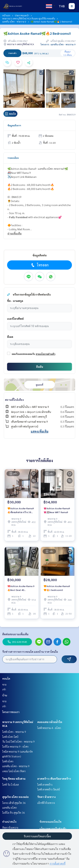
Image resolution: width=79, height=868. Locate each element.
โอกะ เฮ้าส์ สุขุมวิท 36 (14, 803)
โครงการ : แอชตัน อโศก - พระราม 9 (58, 44)
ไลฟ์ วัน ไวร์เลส (11, 784)
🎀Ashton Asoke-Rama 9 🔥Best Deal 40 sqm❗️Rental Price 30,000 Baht (21, 588)
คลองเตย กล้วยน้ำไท (50, 722)
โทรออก (39, 265)
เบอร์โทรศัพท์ (15, 319)
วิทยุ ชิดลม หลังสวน (14, 779)
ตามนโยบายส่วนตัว (46, 354)
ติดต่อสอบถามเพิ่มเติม (15, 634)
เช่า (4, 689)
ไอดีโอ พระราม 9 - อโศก (15, 746)
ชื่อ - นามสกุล (15, 301)
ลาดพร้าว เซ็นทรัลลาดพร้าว (54, 779)
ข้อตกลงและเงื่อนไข (50, 822)
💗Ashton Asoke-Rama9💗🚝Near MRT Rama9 (57, 510)
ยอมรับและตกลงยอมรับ (23, 354)
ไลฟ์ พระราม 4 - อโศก (49, 728)
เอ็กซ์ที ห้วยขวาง (46, 803)
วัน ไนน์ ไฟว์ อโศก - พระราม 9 (18, 741)
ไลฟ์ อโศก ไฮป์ (10, 737)
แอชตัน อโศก (10, 808)
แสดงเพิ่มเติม (40, 431)
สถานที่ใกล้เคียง (14, 400)
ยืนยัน (40, 367)
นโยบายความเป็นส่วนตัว (53, 828)
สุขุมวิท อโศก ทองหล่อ (15, 797)
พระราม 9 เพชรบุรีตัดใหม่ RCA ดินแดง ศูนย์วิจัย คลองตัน (29, 18)
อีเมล (10, 337)
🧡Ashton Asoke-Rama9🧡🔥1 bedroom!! (57, 588)
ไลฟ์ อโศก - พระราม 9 (14, 732)
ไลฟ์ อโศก (8, 761)
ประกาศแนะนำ (22, 15)
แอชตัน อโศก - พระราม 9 (14, 22)
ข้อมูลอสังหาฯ (14, 125)
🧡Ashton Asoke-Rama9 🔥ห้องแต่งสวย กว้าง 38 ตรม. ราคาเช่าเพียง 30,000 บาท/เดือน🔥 (21, 510)
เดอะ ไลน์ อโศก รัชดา (14, 771)
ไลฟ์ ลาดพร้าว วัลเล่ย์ (49, 789)
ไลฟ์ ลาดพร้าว (45, 784)
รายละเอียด (13, 158)
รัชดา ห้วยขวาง (46, 797)
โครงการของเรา (11, 712)
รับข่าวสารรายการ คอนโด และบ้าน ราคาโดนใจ (30, 652)
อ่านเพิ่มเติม (15, 233)
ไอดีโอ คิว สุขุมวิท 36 (14, 813)
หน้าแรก (6, 15)
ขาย (4, 684)
